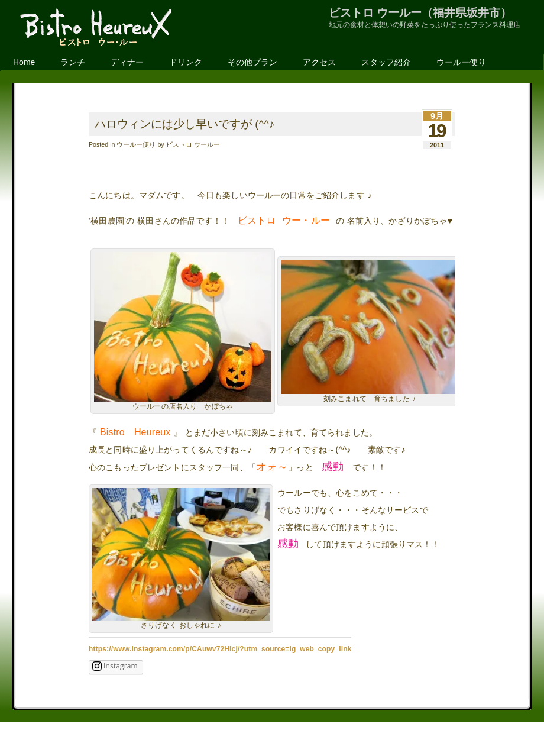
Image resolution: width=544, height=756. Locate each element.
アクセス (319, 62)
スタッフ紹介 (386, 62)
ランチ (73, 62)
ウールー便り (461, 62)
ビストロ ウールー (193, 144)
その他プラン (252, 62)
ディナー (127, 62)
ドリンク (186, 62)
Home (24, 62)
